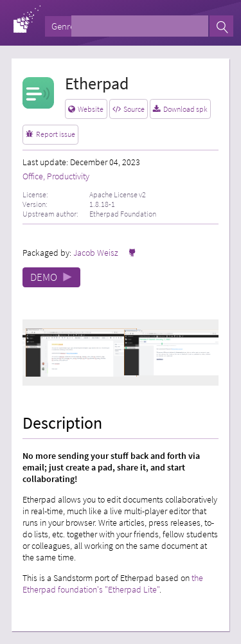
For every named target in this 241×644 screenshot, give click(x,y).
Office (33, 176)
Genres (65, 26)
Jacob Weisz (96, 253)
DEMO (51, 277)
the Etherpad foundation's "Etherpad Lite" (113, 584)
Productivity (68, 176)
